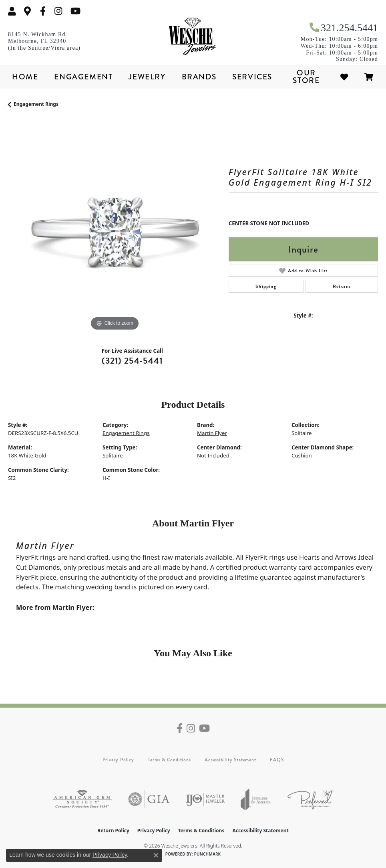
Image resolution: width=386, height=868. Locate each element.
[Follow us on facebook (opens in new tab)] (43, 11)
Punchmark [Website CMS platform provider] (208, 854)
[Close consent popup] (156, 855)
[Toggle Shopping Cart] (369, 77)
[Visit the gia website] (149, 799)
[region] (114, 227)
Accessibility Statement (230, 760)
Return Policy (113, 831)
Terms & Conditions (169, 760)
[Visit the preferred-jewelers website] (311, 799)
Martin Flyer (212, 433)
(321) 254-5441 (132, 361)
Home (25, 77)
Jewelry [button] (147, 77)
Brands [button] (199, 77)
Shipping (266, 286)
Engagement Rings (36, 104)
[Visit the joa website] (256, 799)
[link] (28, 11)
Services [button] (252, 77)
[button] (12, 11)
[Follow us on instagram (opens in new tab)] (58, 11)
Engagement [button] (83, 77)
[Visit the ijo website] (205, 799)
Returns (342, 286)
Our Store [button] (306, 77)
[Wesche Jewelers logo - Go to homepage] (193, 37)
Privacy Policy (118, 760)
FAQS (277, 760)
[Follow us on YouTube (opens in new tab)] (75, 11)
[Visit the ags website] (82, 799)
